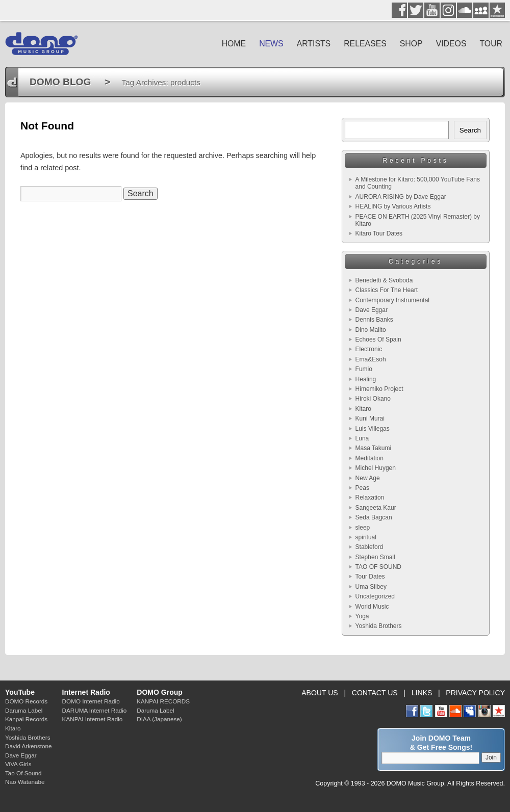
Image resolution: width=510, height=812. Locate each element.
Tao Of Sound (23, 773)
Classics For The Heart (387, 290)
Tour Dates (370, 577)
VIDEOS (451, 44)
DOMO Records (26, 701)
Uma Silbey (371, 587)
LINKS (422, 693)
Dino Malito (371, 330)
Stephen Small (375, 557)
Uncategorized (375, 596)
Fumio (364, 369)
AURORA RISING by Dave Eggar (401, 197)
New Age (368, 478)
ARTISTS (314, 44)
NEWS (271, 44)
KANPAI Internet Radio (93, 719)
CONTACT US (375, 693)
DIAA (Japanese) (159, 719)
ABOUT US (320, 693)
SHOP (411, 44)
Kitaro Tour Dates (379, 233)
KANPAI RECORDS (163, 701)
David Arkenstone (29, 746)
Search (470, 130)
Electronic (369, 349)
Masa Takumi (373, 448)
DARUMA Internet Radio (95, 710)
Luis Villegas (373, 429)
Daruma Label (24, 710)
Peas (362, 488)
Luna (362, 438)
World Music (372, 607)
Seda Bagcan (374, 517)
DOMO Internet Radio (91, 701)
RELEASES (365, 44)
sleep (363, 528)
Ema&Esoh (371, 359)
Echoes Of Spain (378, 339)
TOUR (491, 44)
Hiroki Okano (373, 399)
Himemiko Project (379, 389)
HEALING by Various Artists (393, 206)
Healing (366, 379)
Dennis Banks (374, 320)
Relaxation (370, 497)
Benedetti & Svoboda (384, 280)
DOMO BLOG (60, 82)
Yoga (362, 616)
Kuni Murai (370, 418)
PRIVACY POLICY (475, 693)
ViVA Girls (18, 764)
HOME (234, 44)
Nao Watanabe (25, 782)
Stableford (369, 547)
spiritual (366, 537)
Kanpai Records (26, 719)
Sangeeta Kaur (376, 508)
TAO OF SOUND (378, 567)
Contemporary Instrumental (392, 300)
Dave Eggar (372, 310)
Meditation (369, 458)
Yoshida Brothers (379, 626)
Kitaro (363, 409)
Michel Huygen (376, 468)
